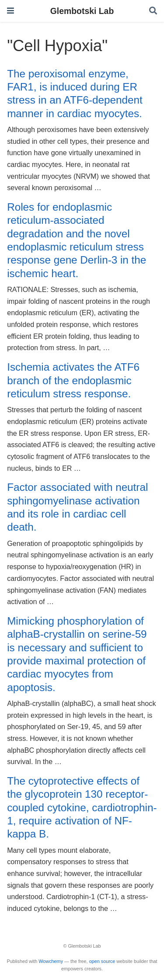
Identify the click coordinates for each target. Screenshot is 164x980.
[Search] (153, 11)
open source (102, 961)
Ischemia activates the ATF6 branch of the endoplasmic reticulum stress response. (73, 380)
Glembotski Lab (82, 11)
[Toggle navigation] (10, 11)
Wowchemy (51, 961)
